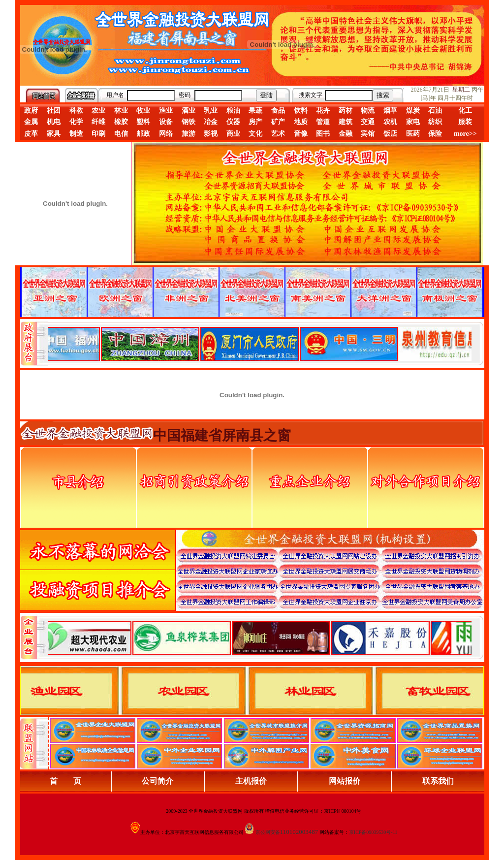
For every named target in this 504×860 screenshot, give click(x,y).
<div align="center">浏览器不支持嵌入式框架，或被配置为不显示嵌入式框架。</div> (260, 637)
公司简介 (157, 781)
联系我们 (438, 781)
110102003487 (299, 832)
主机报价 (251, 781)
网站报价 (345, 781)
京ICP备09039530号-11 (373, 832)
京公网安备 (268, 832)
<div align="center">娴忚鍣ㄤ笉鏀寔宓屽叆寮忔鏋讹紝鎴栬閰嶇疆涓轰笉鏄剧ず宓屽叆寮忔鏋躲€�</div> (260, 344)
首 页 (65, 781)
